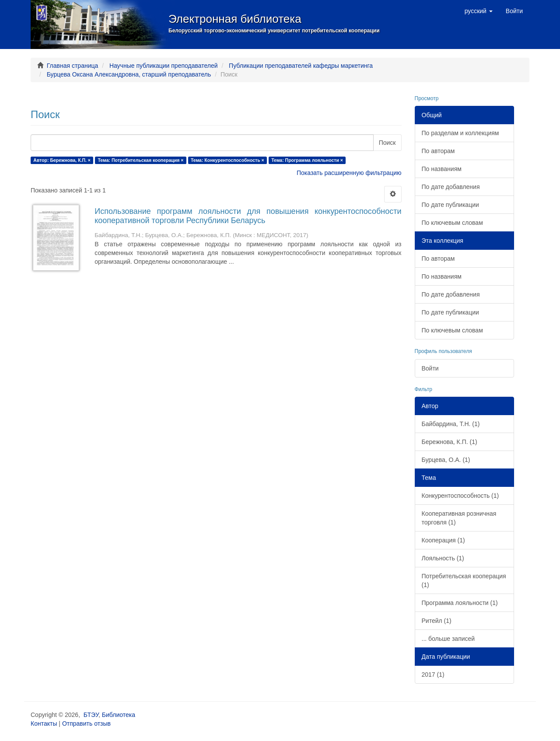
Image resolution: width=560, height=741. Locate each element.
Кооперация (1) (443, 540)
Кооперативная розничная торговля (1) (459, 518)
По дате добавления (451, 187)
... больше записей (448, 639)
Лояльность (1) (443, 558)
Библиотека (119, 715)
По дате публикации (450, 205)
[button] (479, 11)
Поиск (387, 143)
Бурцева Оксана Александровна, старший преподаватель (129, 74)
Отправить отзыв (86, 724)
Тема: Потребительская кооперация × (140, 160)
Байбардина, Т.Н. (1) (451, 424)
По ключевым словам (452, 223)
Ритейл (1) (437, 621)
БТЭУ (91, 715)
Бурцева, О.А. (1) (446, 460)
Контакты (44, 724)
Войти (430, 368)
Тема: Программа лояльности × (307, 160)
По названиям (442, 169)
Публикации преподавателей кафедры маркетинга (301, 66)
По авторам (438, 151)
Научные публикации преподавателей (164, 66)
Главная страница (73, 66)
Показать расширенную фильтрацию (349, 173)
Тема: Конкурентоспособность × (227, 160)
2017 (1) (433, 675)
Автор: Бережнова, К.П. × (62, 160)
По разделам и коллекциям (460, 133)
